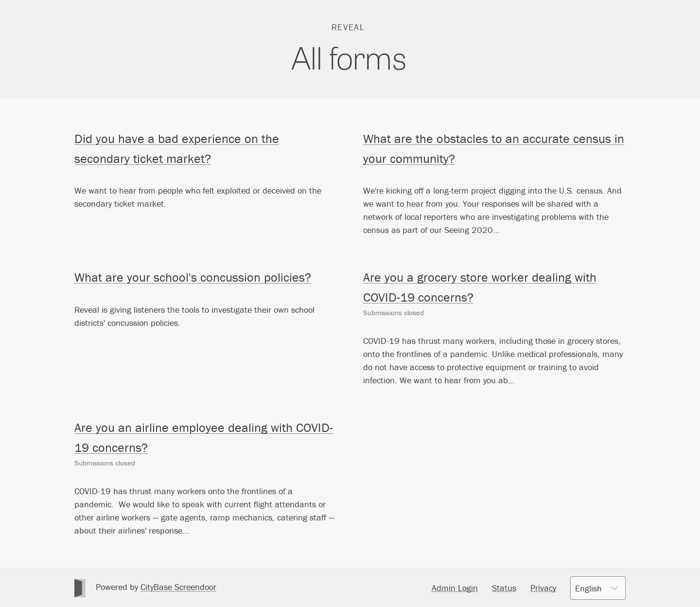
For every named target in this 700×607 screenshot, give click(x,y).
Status (504, 588)
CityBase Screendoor (178, 587)
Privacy (543, 588)
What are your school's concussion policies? (193, 277)
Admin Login (455, 588)
